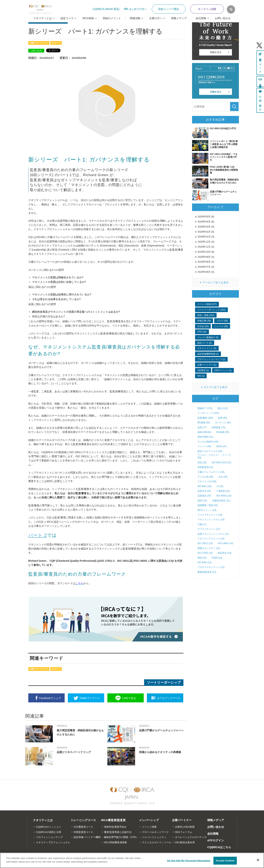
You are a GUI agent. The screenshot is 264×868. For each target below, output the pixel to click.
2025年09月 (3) (206, 257)
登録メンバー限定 (169, 9)
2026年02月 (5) (206, 232)
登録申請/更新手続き (115, 827)
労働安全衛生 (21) (221, 501)
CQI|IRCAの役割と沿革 (49, 832)
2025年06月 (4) (206, 272)
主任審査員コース (83, 827)
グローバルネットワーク (155, 832)
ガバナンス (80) (223, 423)
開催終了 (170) (205, 408)
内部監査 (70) (218, 427)
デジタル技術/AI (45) (208, 442)
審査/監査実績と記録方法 (118, 832)
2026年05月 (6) (206, 217)
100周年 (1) (203, 370)
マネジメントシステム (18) (211, 520)
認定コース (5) (205, 343)
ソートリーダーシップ (164, 683)
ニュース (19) (221, 326)
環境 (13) (202, 558)
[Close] (258, 860)
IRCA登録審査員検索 (115, 842)
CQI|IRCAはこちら (219, 847)
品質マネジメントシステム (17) (213, 534)
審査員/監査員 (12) (207, 572)
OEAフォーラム (184, 832)
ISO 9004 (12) (205, 562)
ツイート (90, 698)
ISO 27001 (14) (205, 553)
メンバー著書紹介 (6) (208, 337)
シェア (50, 698)
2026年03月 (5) (206, 227)
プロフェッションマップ (49, 837)
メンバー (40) (204, 446)
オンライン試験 (207, 9)
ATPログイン (216, 840)
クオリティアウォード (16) (211, 539)
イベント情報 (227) (207, 304)
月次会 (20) (203, 326)
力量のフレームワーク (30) (211, 472)
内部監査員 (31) (205, 467)
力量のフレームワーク (39, 43)
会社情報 (213, 834)
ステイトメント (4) (207, 348)
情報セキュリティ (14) (209, 548)
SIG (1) (201, 376)
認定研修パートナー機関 (87, 837)
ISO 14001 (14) (225, 543)
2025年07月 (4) (206, 267)
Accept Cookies (225, 861)
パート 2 (38, 535)
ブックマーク (169, 698)
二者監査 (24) (223, 491)
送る (129, 698)
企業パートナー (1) (207, 365)
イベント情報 (149, 827)
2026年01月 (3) (206, 237)
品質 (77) (202, 427)
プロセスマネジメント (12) (211, 567)
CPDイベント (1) (223, 370)
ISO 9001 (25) (205, 486)
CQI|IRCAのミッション (49, 827)
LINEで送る (36, 51)
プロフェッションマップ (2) (211, 359)
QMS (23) (202, 501)
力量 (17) (202, 524)
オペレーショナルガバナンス (191, 837)
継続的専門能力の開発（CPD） (121, 837)
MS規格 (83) (204, 423)
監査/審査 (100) (205, 418)
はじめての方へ (138, 9)
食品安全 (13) (225, 553)
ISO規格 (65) (222, 432)
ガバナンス (56, 43)
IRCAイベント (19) (207, 510)
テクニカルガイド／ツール (157, 842)
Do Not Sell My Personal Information (189, 861)
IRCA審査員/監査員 (113, 820)
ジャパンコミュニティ (154, 837)
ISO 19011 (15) (205, 543)
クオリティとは (43, 820)
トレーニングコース (83, 820)
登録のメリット (112, 18)
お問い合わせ (223, 18)
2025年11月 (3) (206, 247)
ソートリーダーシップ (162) (211, 310)
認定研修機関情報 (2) (208, 354)
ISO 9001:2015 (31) (221, 463)
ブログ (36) (222, 321)
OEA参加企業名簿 (185, 842)
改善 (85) (222, 418)
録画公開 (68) (204, 432)
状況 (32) (202, 463)
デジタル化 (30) (205, 477)
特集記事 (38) (204, 321)
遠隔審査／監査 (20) (208, 505)
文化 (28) (223, 477)
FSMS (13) (217, 558)
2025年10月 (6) (206, 252)
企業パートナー (182, 820)
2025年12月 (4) (206, 242)
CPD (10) (202, 332)
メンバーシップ (149, 820)
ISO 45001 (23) (224, 496)
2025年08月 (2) (206, 262)
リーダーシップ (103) (208, 413)
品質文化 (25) (204, 491)
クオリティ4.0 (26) (207, 481)
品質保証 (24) (204, 496)
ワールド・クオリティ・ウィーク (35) (214, 456)
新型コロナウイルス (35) (210, 451)
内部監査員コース (83, 832)
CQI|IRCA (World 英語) (106, 9)
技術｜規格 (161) (206, 315)
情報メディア (179, 18)
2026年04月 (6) (206, 222)
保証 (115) (222, 408)
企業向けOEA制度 (185, 827)
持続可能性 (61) (205, 437)
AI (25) (220, 486)
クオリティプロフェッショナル (53, 842)
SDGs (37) (221, 446)
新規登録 (260, 81)
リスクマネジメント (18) (210, 515)
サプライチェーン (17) (209, 529)
